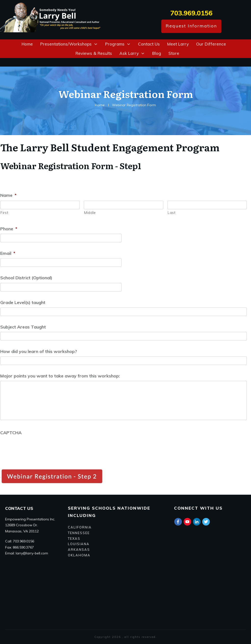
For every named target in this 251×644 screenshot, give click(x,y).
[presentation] (38, 447)
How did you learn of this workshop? (39, 351)
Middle (90, 213)
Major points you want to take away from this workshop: (60, 376)
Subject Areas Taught (23, 327)
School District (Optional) (26, 278)
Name (8, 195)
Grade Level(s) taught (23, 302)
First (4, 213)
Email (8, 253)
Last (172, 213)
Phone (9, 229)
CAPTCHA (11, 433)
